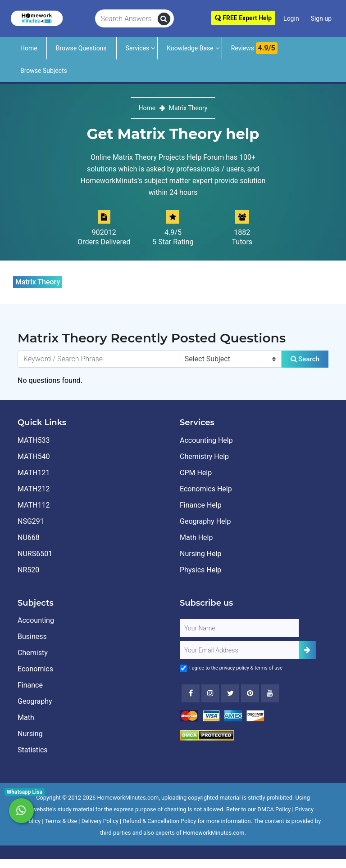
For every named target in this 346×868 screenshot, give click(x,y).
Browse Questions (81, 48)
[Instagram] (210, 693)
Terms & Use (61, 821)
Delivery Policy (100, 821)
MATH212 (34, 489)
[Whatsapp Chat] (21, 811)
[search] (164, 19)
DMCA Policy (274, 809)
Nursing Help (200, 554)
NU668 (29, 537)
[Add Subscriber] (307, 650)
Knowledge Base (190, 48)
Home (29, 48)
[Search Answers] (126, 19)
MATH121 (34, 473)
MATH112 (34, 505)
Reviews (254, 48)
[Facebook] (191, 693)
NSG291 (31, 521)
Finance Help (201, 505)
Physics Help (200, 570)
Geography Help (205, 521)
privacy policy (234, 668)
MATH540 (34, 456)
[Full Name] (239, 628)
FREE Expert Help (243, 18)
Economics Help (206, 489)
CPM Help (196, 473)
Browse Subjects (44, 71)
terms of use (269, 668)
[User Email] (239, 650)
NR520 (28, 570)
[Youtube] (250, 693)
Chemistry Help (204, 456)
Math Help (196, 537)
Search (305, 359)
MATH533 (34, 440)
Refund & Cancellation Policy (159, 821)
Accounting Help (206, 440)
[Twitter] (230, 693)
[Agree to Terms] (183, 668)
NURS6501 (35, 554)
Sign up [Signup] (321, 18)
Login (291, 18)
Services (138, 48)
